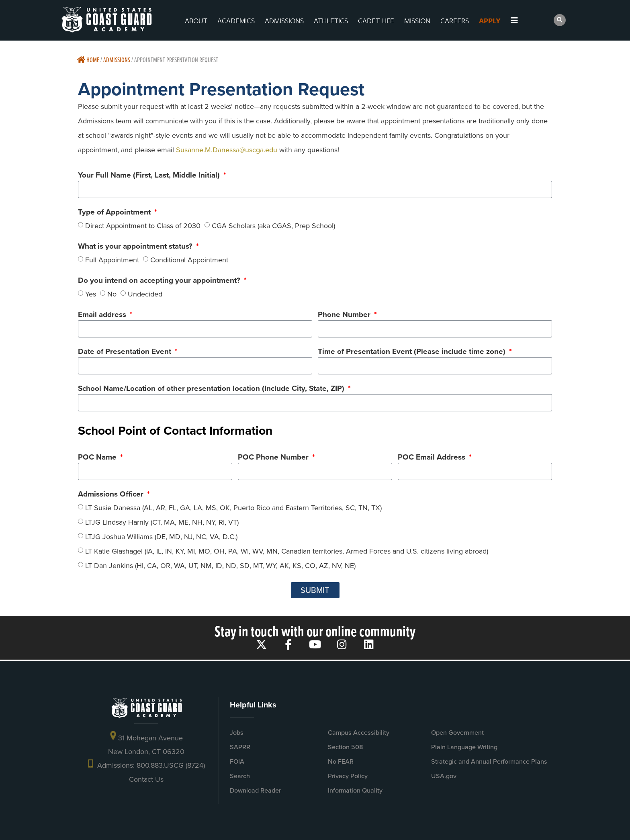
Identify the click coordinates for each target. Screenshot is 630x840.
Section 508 (346, 747)
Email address (103, 315)
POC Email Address (433, 458)
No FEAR (341, 761)
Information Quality (355, 790)
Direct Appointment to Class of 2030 (143, 225)
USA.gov (444, 776)
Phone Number (345, 315)
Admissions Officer (112, 495)
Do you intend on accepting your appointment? (160, 281)
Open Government (457, 733)
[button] (560, 20)
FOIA (237, 761)
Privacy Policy (348, 776)
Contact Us (146, 779)
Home (88, 60)
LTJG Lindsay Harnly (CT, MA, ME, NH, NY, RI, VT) (162, 522)
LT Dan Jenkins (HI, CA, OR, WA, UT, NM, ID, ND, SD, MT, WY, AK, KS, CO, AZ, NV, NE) (220, 566)
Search (240, 776)
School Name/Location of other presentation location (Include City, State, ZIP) (212, 389)
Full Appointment (112, 260)
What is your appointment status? (136, 247)
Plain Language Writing (464, 747)
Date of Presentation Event (126, 352)
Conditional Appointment (189, 260)
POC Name (98, 458)
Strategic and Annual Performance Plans (489, 761)
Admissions (117, 60)
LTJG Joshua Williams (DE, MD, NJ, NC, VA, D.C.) (161, 537)
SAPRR (240, 747)
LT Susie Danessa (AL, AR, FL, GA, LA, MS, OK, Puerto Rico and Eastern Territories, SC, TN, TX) (233, 508)
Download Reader (255, 790)
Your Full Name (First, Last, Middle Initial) (150, 176)
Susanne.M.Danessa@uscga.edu (227, 150)
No (112, 294)
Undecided (145, 294)
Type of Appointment (115, 213)
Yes (91, 294)
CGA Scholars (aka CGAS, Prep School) (273, 225)
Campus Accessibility (359, 733)
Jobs (237, 733)
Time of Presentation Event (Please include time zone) (413, 352)
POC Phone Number (274, 458)
